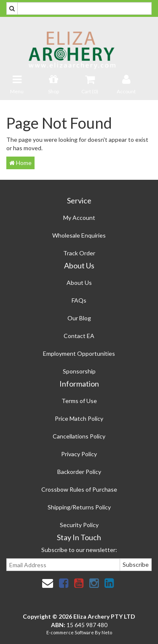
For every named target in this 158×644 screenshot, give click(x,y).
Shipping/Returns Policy (79, 507)
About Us (79, 283)
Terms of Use (79, 401)
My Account (79, 218)
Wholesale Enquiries (79, 235)
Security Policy (79, 525)
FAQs (79, 300)
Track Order (79, 253)
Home (20, 163)
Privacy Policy (79, 454)
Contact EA (79, 336)
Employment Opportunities (79, 353)
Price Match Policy (79, 418)
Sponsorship (79, 371)
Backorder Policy (79, 472)
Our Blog (79, 318)
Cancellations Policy (79, 436)
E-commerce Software (70, 632)
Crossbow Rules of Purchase (79, 489)
